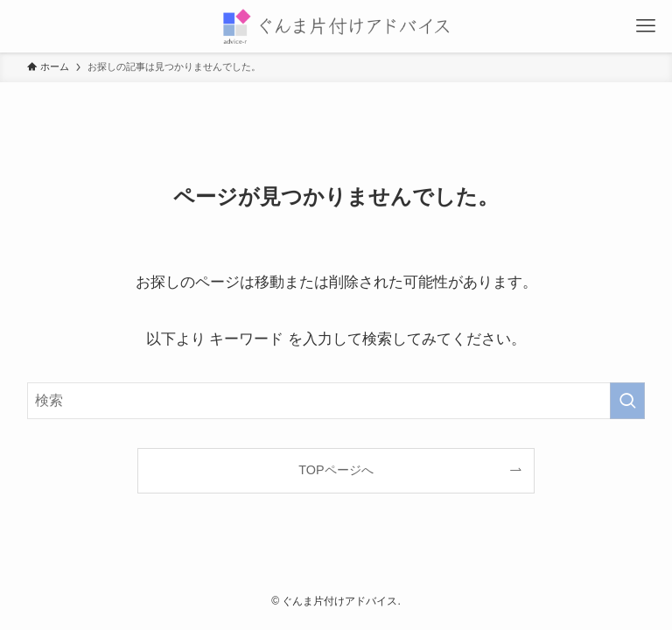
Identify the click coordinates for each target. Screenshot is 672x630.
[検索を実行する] (627, 401)
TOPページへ (336, 470)
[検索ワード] (336, 401)
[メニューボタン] (646, 26)
